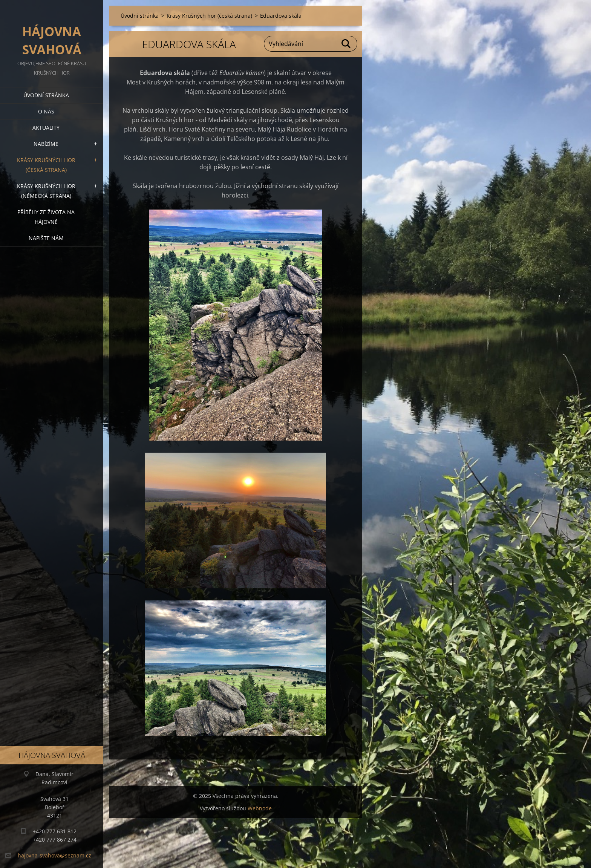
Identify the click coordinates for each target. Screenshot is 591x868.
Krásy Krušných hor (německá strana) (46, 191)
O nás (46, 111)
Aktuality (46, 128)
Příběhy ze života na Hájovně (46, 217)
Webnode (260, 808)
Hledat (346, 44)
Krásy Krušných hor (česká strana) (46, 165)
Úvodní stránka (46, 95)
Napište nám (46, 238)
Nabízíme (46, 144)
